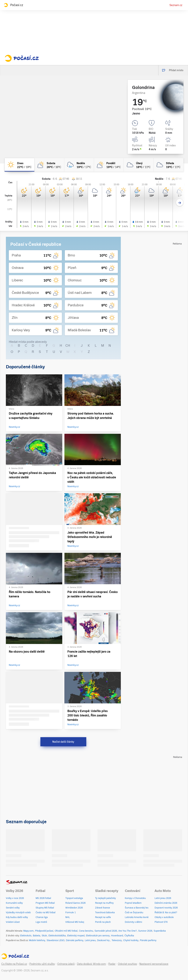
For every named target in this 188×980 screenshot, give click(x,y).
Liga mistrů (41, 922)
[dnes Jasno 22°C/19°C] (19, 165)
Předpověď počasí (44, 931)
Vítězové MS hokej (75, 922)
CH (68, 345)
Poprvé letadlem (133, 903)
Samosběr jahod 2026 (106, 931)
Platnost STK (161, 922)
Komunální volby (14, 903)
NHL (68, 917)
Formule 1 (70, 913)
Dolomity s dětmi (133, 922)
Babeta (37, 936)
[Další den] (180, 203)
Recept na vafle (103, 917)
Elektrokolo (26, 936)
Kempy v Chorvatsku (135, 898)
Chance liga (42, 917)
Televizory (117, 940)
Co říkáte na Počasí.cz (14, 964)
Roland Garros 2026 (75, 903)
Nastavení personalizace (154, 964)
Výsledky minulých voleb (18, 913)
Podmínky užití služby (42, 964)
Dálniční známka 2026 (166, 903)
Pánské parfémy (148, 940)
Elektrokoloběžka (57, 936)
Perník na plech (103, 922)
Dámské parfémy (75, 940)
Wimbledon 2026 (74, 908)
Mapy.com (28, 931)
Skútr (44, 936)
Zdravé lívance (103, 908)
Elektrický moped (76, 936)
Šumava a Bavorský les (137, 908)
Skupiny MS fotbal (45, 908)
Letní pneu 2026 (163, 898)
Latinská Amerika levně (137, 917)
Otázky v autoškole (164, 917)
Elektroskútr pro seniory (98, 936)
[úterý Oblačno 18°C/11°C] (139, 165)
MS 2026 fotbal (43, 898)
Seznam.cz (176, 5)
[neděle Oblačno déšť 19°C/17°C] (79, 165)
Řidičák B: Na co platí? (166, 913)
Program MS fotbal (45, 903)
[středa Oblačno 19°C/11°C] (169, 165)
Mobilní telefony (37, 940)
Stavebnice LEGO (56, 940)
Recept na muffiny (104, 903)
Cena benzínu (86, 931)
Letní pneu (90, 940)
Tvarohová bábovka (105, 913)
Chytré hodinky (131, 940)
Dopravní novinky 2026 (166, 908)
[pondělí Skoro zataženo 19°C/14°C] (109, 165)
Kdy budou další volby (17, 917)
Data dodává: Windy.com (91, 964)
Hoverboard (117, 936)
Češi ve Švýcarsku (134, 913)
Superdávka (160, 931)
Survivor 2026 (145, 931)
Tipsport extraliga (74, 898)
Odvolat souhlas (127, 964)
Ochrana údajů (66, 964)
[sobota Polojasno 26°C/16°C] (49, 165)
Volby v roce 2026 (15, 898)
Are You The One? (128, 931)
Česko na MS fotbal (46, 913)
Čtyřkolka (129, 936)
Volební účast (13, 922)
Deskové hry (104, 940)
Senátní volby (13, 908)
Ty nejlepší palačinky (105, 898)
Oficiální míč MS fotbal (66, 931)
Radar (112, 964)
